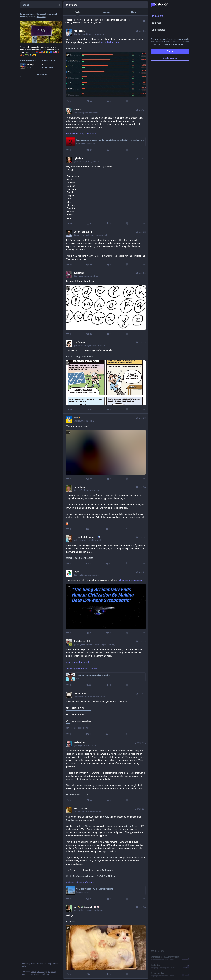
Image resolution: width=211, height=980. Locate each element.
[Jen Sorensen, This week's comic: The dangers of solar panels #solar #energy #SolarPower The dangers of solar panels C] (106, 376)
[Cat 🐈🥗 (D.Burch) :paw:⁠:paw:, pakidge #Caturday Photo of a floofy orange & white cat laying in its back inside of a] (106, 941)
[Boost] (89, 101)
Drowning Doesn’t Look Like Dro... (82, 669)
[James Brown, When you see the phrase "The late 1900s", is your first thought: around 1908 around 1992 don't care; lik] (106, 714)
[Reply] (69, 101)
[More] (144, 101)
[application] (106, 452)
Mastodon (41, 17)
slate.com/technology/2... (78, 662)
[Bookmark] (127, 101)
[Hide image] (68, 55)
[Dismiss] (144, 21)
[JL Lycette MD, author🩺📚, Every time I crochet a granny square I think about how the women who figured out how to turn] (106, 550)
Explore (71, 5)
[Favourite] (109, 101)
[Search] (41, 5)
